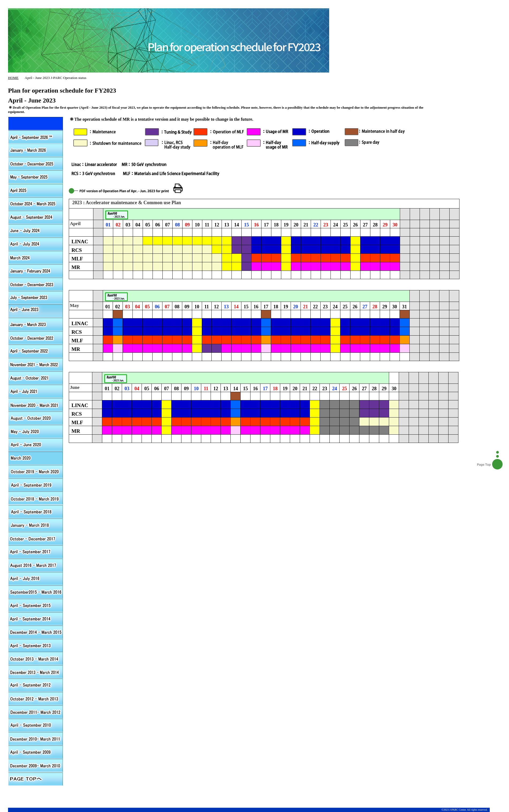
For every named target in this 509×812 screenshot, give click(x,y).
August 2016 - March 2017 (36, 565)
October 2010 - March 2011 (36, 739)
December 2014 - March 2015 (36, 632)
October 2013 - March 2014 (36, 659)
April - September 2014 (36, 619)
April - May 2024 (36, 244)
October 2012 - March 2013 (36, 699)
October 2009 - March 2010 (36, 766)
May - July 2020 (36, 431)
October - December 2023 (36, 284)
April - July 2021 (36, 391)
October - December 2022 (36, 337)
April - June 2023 (36, 311)
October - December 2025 (36, 164)
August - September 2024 (36, 217)
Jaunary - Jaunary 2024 (36, 271)
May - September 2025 (36, 177)
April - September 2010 (36, 726)
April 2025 (36, 190)
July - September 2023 (36, 297)
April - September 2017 (36, 552)
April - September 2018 (36, 511)
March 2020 (36, 458)
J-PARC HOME (205, 5)
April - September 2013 (36, 645)
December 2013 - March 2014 (36, 672)
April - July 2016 (36, 578)
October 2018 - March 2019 (36, 498)
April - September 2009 (36, 752)
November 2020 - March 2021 (36, 404)
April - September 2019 (36, 485)
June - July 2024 (36, 230)
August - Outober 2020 (36, 418)
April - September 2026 (36, 123)
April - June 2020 (36, 445)
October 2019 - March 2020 (36, 471)
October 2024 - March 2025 (36, 204)
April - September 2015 (36, 605)
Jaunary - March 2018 (36, 525)
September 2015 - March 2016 (36, 592)
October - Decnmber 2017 (36, 538)
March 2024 (36, 257)
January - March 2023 (36, 324)
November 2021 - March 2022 (36, 364)
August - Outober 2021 (36, 378)
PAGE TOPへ (36, 779)
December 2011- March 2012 (36, 712)
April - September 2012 (36, 351)
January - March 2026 (36, 150)
